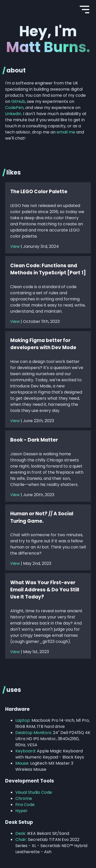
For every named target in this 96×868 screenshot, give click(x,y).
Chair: (21, 840)
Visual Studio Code (34, 792)
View (15, 246)
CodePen (14, 108)
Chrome (24, 798)
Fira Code (25, 805)
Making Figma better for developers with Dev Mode (43, 344)
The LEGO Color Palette (39, 192)
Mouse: (22, 763)
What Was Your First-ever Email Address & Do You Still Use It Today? (45, 590)
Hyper (22, 811)
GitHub (18, 101)
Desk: (21, 833)
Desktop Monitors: (34, 733)
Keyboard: (26, 751)
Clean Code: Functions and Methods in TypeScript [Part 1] (48, 269)
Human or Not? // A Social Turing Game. (42, 517)
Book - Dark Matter (34, 440)
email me (66, 132)
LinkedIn (13, 114)
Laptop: (23, 720)
